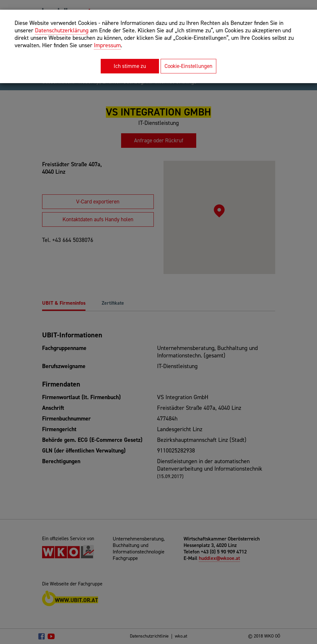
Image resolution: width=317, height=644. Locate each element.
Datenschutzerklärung (62, 30)
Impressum (107, 45)
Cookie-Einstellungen (188, 66)
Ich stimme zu (130, 66)
